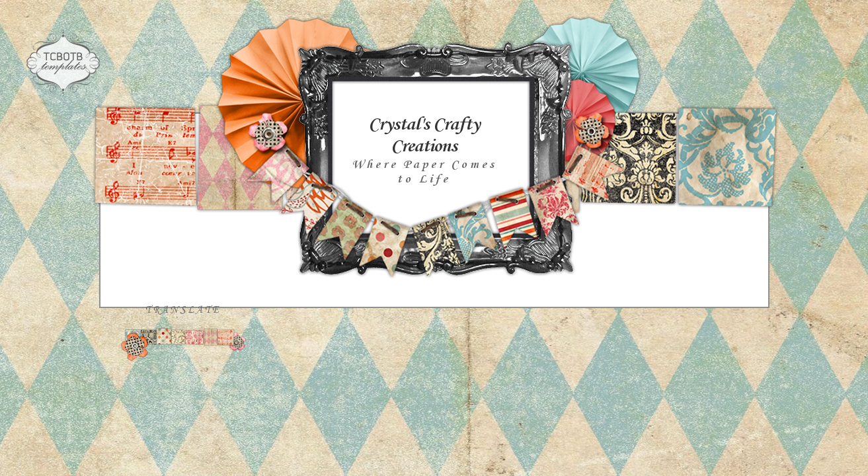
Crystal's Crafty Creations (424, 136)
